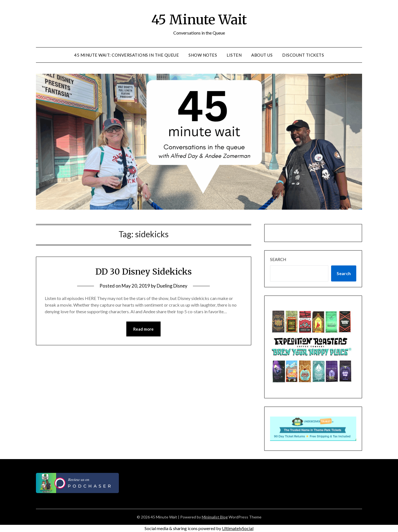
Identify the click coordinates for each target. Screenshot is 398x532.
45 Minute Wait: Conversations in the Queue (126, 55)
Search (278, 259)
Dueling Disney (172, 286)
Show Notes (203, 55)
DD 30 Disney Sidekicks (144, 272)
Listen (234, 55)
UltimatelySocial (238, 528)
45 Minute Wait (199, 20)
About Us (262, 55)
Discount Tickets (303, 55)
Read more (143, 329)
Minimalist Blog (215, 517)
